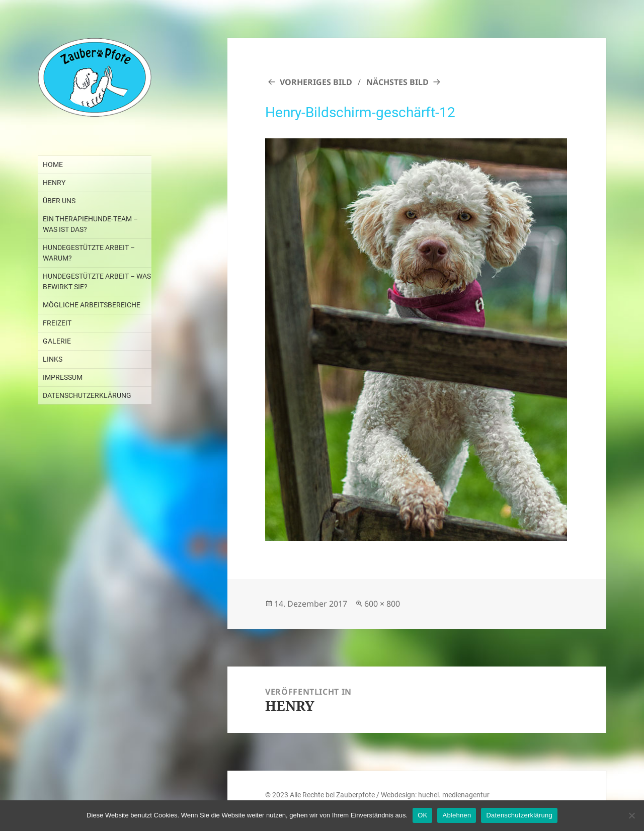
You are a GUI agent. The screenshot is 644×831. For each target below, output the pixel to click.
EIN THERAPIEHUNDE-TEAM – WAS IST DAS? (90, 224)
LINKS (53, 359)
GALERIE (57, 341)
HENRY (54, 183)
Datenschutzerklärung (519, 815)
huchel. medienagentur (454, 795)
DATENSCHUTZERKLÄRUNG (87, 395)
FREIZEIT (57, 323)
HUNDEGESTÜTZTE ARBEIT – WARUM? (89, 253)
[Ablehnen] (631, 815)
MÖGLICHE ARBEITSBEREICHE (92, 305)
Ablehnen (457, 815)
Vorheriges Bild (316, 82)
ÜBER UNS (59, 201)
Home (53, 164)
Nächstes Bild (397, 82)
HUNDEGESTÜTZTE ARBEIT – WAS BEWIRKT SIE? (97, 281)
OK (422, 815)
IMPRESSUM (63, 377)
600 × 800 (382, 604)
